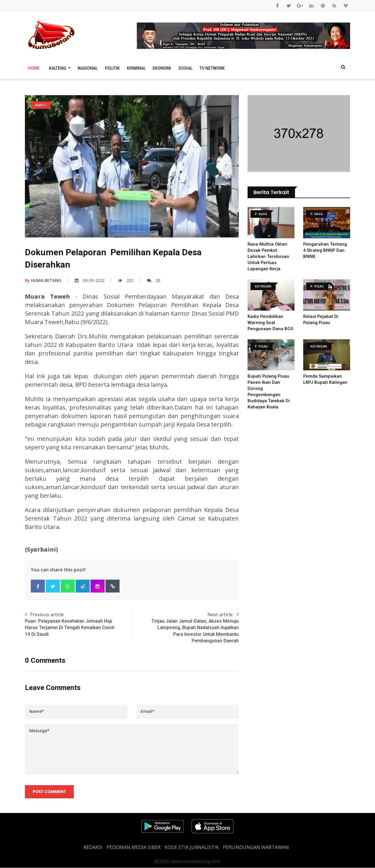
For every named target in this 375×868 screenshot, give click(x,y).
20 (154, 280)
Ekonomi (162, 68)
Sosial (185, 68)
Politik (112, 68)
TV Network (212, 68)
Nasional (88, 68)
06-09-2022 (90, 280)
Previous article (78, 624)
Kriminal (136, 68)
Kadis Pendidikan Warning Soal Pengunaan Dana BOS (271, 323)
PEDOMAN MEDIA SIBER (134, 848)
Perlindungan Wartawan (256, 848)
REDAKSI (93, 848)
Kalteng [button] (58, 68)
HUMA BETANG (43, 280)
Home (34, 68)
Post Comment (49, 792)
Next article (185, 628)
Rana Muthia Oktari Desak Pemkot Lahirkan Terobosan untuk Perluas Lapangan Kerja (268, 256)
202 (126, 280)
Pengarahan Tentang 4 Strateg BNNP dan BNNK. (325, 250)
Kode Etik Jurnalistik (192, 848)
